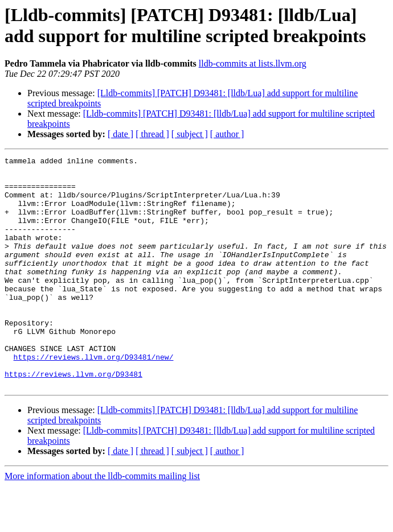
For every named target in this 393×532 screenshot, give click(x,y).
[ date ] (120, 134)
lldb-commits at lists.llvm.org (253, 63)
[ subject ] (190, 134)
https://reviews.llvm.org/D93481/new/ (94, 398)
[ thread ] (152, 134)
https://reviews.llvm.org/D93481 (73, 418)
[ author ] (227, 134)
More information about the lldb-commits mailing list (102, 522)
